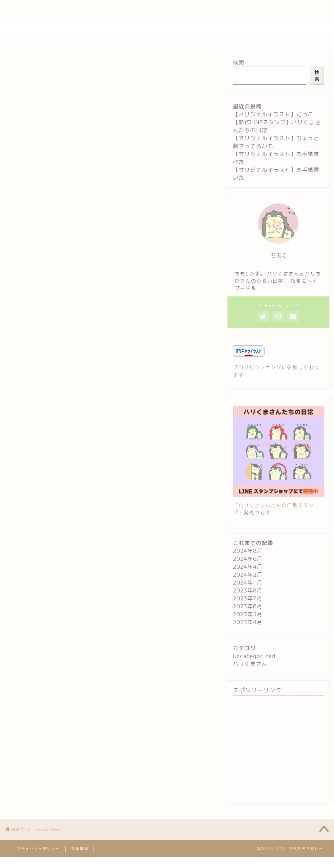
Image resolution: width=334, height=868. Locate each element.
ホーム (23, 10)
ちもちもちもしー (167, 31)
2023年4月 (248, 622)
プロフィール (62, 10)
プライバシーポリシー (164, 10)
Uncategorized (254, 656)
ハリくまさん (250, 664)
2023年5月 (248, 614)
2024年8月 (248, 551)
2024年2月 (248, 575)
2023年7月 (248, 598)
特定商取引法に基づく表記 (233, 10)
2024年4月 (248, 567)
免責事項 (80, 849)
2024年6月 (248, 559)
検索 (239, 62)
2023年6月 (248, 606)
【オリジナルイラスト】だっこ (273, 114)
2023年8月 (248, 590)
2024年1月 (248, 583)
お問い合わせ (108, 10)
